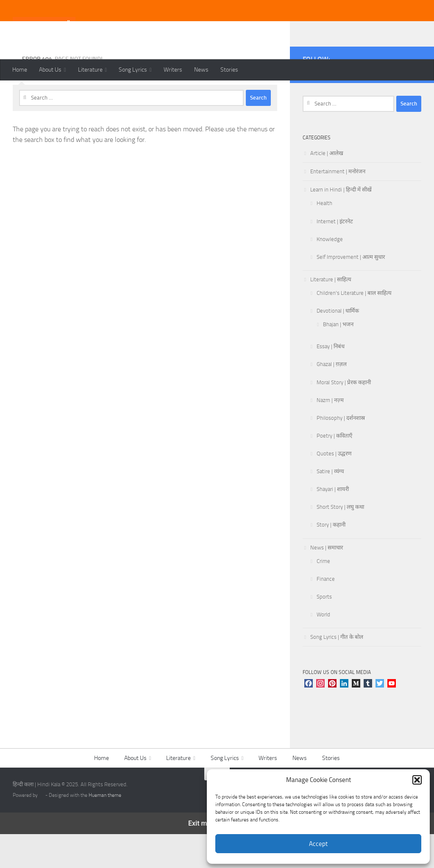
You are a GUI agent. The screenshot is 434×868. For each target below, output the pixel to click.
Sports (324, 631)
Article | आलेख (327, 187)
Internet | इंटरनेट (335, 255)
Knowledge (330, 273)
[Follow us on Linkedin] (416, 104)
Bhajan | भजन (338, 358)
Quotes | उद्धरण (334, 487)
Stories (229, 70)
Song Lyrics (133, 70)
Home (20, 70)
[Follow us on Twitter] (348, 104)
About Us (50, 70)
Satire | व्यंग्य (330, 505)
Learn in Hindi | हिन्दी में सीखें (341, 223)
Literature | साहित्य (331, 313)
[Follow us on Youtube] (362, 104)
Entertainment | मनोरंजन (338, 205)
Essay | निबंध (331, 380)
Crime (323, 595)
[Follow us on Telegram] (403, 104)
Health (324, 237)
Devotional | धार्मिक (338, 345)
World (323, 648)
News (201, 70)
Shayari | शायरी (333, 523)
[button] (417, 780)
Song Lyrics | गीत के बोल (337, 671)
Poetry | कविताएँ (334, 470)
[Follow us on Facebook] (335, 104)
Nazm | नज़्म (330, 434)
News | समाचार (327, 581)
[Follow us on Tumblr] (389, 104)
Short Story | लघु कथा (340, 541)
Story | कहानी (331, 559)
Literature (90, 70)
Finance (326, 613)
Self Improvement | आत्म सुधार (351, 291)
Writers (173, 70)
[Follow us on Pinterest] (376, 104)
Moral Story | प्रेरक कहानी (344, 416)
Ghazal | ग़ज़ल (332, 398)
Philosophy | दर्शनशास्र (341, 452)
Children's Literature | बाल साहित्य (354, 327)
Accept (318, 844)
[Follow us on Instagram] (321, 104)
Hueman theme (105, 829)
